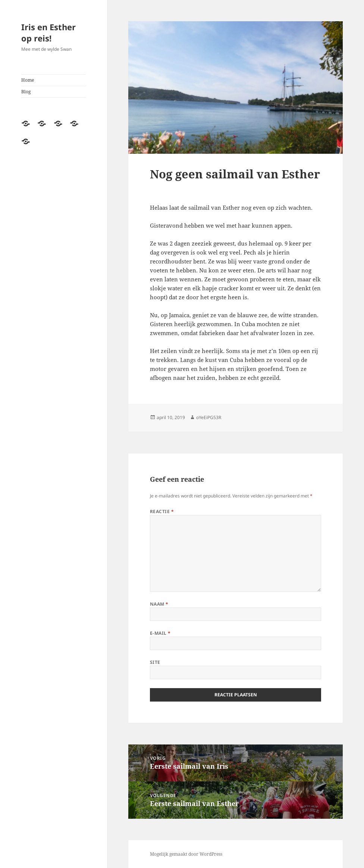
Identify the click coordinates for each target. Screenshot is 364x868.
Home (28, 80)
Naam (159, 604)
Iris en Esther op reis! (48, 32)
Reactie (162, 511)
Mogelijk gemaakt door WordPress (186, 854)
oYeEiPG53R (209, 417)
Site (155, 662)
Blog (26, 92)
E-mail (160, 633)
